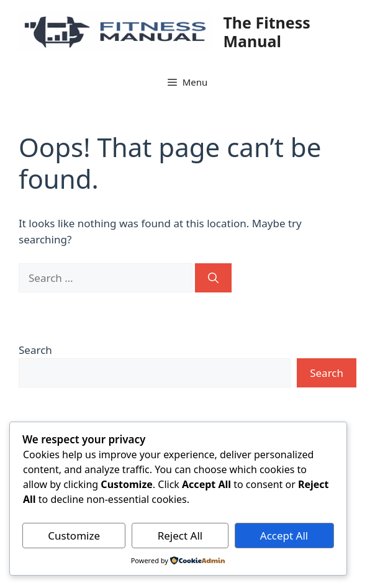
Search (35, 350)
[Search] (213, 278)
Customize (74, 536)
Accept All (284, 536)
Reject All (180, 536)
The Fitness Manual (266, 32)
